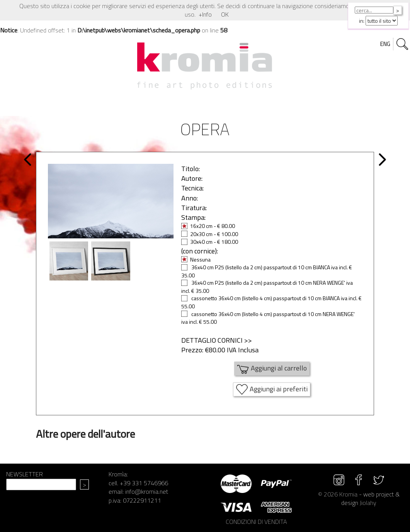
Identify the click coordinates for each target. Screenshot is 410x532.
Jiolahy (368, 503)
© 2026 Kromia (338, 494)
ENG (385, 44)
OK (225, 14)
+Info (205, 14)
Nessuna (196, 259)
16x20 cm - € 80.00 (208, 226)
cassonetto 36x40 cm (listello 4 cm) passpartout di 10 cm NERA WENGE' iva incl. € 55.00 (268, 318)
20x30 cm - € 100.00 (210, 234)
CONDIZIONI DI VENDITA (256, 522)
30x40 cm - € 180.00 (210, 242)
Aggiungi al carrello (272, 369)
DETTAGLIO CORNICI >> (217, 340)
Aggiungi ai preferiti (272, 389)
